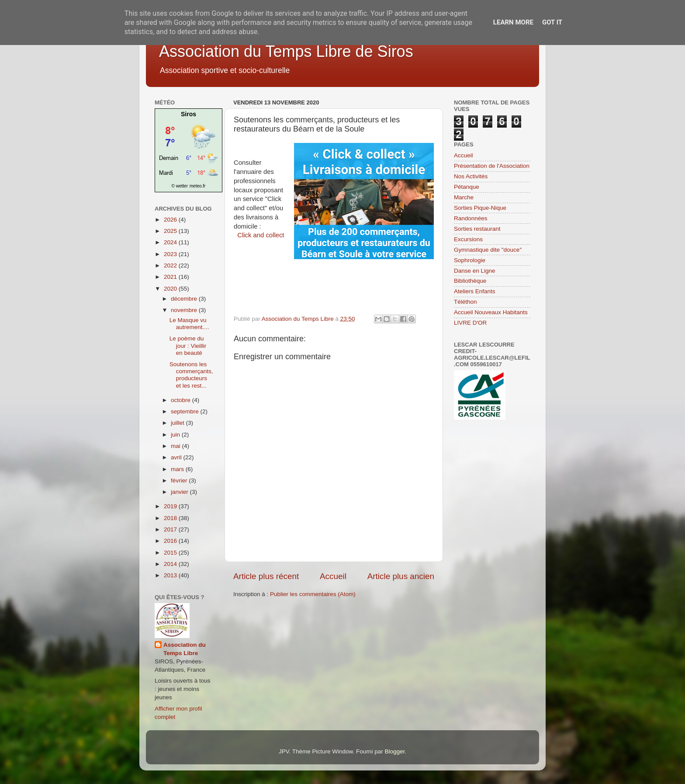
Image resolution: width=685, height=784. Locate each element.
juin (176, 435)
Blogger (394, 751)
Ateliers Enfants (475, 291)
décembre (185, 299)
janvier (180, 492)
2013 (171, 575)
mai (176, 446)
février (180, 480)
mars (178, 469)
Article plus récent (266, 576)
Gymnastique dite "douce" (488, 250)
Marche (464, 197)
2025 (171, 231)
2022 (171, 265)
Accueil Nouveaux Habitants (491, 312)
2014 (171, 564)
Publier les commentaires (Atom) (313, 594)
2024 (171, 242)
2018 (171, 518)
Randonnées (471, 218)
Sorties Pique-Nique (480, 208)
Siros (189, 114)
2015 (171, 553)
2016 (171, 541)
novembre (185, 310)
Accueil (333, 576)
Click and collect (261, 235)
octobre (182, 400)
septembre (186, 411)
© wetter (180, 186)
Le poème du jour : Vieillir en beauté (188, 345)
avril (177, 457)
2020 (171, 289)
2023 (171, 254)
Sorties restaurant (477, 229)
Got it (552, 22)
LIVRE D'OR (470, 323)
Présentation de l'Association (492, 166)
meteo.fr (198, 186)
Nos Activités (471, 176)
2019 (171, 506)
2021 (171, 277)
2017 (171, 529)
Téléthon (465, 302)
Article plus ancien (401, 576)
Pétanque (467, 187)
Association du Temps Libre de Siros (286, 51)
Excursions (468, 239)
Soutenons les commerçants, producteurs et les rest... (191, 375)
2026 (171, 220)
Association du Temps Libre (185, 649)
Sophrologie (470, 260)
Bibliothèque (470, 281)
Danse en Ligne (475, 271)
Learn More (513, 22)
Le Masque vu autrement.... (189, 324)
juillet (178, 423)
